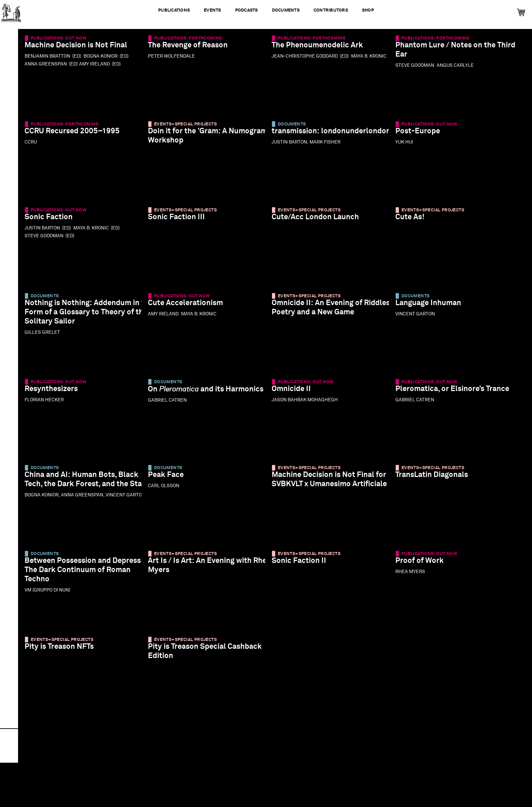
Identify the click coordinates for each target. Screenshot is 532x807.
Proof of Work (424, 564)
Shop (368, 10)
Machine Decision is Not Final (80, 49)
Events (212, 10)
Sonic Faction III (181, 221)
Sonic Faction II (303, 564)
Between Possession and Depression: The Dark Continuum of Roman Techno (79, 574)
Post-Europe (422, 135)
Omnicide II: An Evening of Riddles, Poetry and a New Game (321, 316)
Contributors (331, 10)
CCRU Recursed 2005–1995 (77, 135)
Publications (174, 10)
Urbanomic (11, 11)
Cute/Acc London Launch (320, 221)
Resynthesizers (56, 393)
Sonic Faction (53, 221)
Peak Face (170, 479)
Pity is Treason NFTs (64, 650)
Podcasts (246, 10)
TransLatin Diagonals (436, 479)
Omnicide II (296, 393)
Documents (286, 10)
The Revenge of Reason (192, 49)
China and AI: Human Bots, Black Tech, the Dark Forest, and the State (78, 488)
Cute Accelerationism (190, 307)
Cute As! (414, 221)
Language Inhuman (433, 307)
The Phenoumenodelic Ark (322, 49)
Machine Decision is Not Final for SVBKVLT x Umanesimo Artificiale (327, 488)
